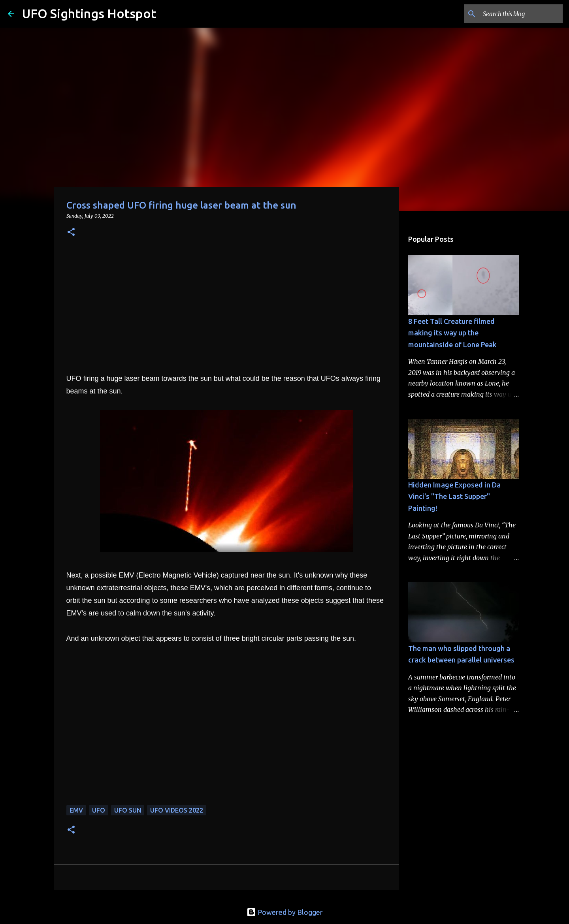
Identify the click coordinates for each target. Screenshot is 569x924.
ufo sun (128, 810)
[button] (71, 232)
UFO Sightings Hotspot (89, 13)
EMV (76, 810)
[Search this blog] (521, 14)
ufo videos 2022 (177, 810)
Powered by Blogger (285, 912)
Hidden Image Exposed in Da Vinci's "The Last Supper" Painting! (454, 496)
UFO (99, 810)
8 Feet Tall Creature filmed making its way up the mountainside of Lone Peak (452, 333)
